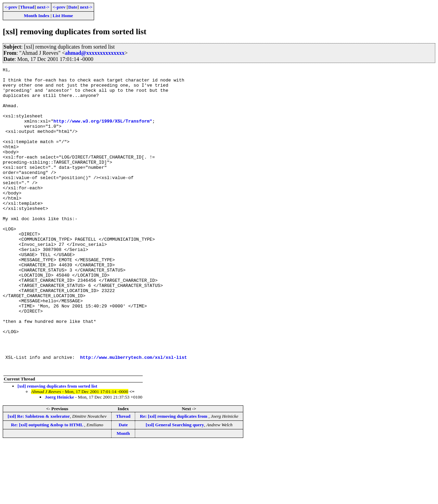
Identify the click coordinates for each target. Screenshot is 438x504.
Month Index (37, 16)
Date (73, 7)
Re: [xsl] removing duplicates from (174, 477)
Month (123, 494)
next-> (43, 7)
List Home (63, 16)
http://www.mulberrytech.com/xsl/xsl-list (133, 416)
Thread (27, 7)
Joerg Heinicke (60, 458)
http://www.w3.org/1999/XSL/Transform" (103, 132)
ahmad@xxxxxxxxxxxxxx (95, 53)
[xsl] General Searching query (175, 485)
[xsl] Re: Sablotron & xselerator (39, 477)
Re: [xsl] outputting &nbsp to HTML (48, 485)
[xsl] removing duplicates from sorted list (57, 447)
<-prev (11, 7)
